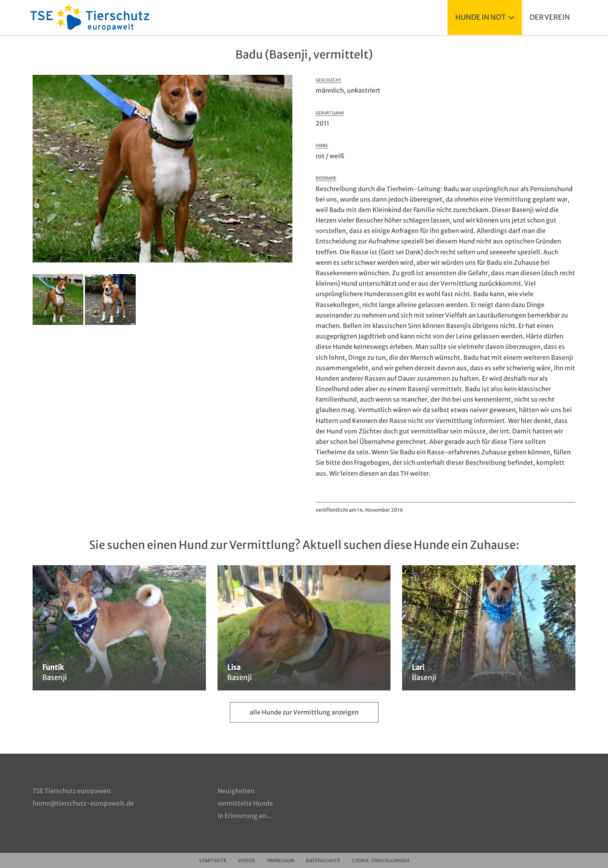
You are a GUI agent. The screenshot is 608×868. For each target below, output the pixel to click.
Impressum (281, 860)
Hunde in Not (485, 17)
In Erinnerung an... (245, 816)
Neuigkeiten (236, 791)
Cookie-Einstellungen (380, 860)
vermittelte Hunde (245, 803)
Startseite (213, 860)
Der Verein (550, 17)
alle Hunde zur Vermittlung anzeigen (304, 712)
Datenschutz (323, 860)
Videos (247, 860)
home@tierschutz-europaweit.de (83, 803)
